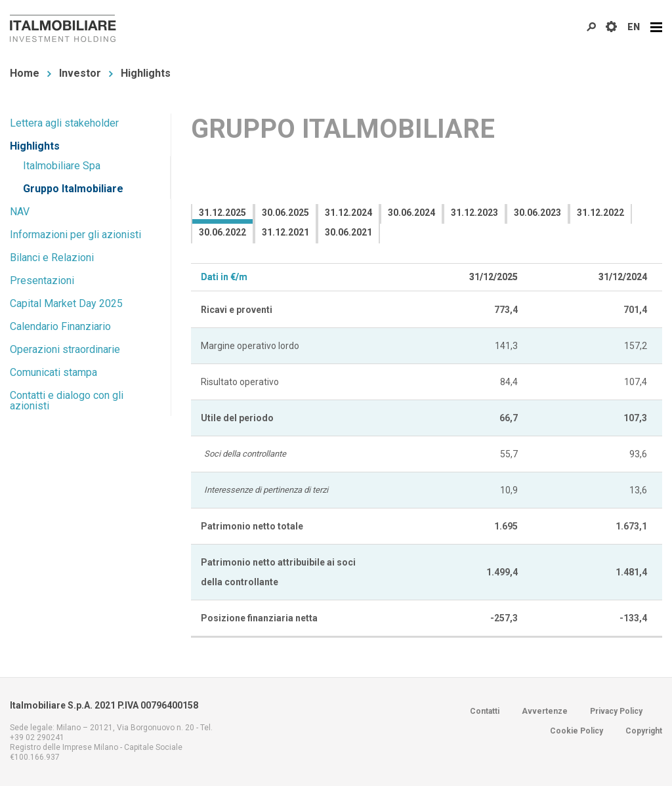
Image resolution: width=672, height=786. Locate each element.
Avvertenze (545, 711)
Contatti (485, 711)
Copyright (644, 731)
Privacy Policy (616, 711)
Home (25, 73)
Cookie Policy (577, 731)
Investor (80, 73)
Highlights (146, 73)
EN (634, 27)
